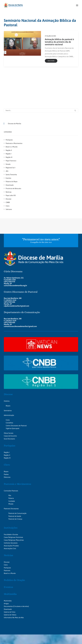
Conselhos (9, 393)
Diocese (8, 364)
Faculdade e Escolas (11, 504)
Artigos (6, 573)
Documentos (8, 576)
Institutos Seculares (11, 513)
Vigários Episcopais (13, 398)
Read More (51, 61)
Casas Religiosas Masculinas (14, 510)
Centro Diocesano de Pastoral (16, 395)
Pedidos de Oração (14, 550)
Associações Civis (10, 518)
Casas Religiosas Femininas (13, 507)
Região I (7, 422)
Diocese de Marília (14, 93)
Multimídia (10, 564)
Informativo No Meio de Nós (14, 587)
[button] (77, 5)
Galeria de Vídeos (10, 584)
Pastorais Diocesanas (11, 478)
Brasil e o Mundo (10, 543)
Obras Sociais (9, 403)
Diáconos (7, 447)
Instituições (11, 497)
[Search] (41, 80)
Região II (7, 425)
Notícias (8, 525)
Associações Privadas (11, 515)
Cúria (8, 390)
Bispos (8, 376)
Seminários (8, 380)
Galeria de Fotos (10, 582)
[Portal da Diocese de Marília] (13, 5)
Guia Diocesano (9, 409)
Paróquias (10, 415)
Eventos (8, 557)
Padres (6, 444)
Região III (7, 428)
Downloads (8, 579)
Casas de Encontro (10, 406)
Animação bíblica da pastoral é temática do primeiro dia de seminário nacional (59, 42)
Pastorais (7, 540)
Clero (7, 435)
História (7, 371)
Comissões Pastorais (11, 460)
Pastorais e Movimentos (17, 454)
